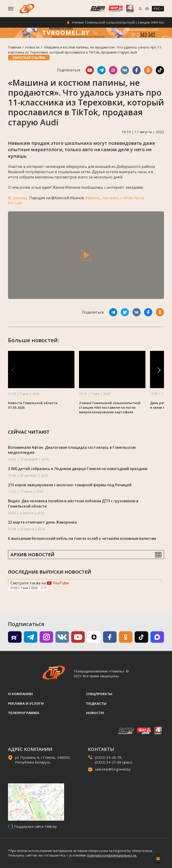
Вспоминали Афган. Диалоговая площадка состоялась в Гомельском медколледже (72, 450)
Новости (32, 47)
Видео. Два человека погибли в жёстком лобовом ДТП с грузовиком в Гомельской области (73, 504)
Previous (42, 588)
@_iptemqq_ (18, 198)
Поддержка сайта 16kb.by (35, 826)
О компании (20, 694)
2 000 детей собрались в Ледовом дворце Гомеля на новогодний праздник (78, 469)
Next (45, 588)
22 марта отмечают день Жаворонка (42, 522)
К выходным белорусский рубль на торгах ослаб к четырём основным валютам (82, 538)
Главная (15, 47)
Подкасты (96, 703)
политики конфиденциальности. (112, 855)
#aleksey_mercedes (102, 198)
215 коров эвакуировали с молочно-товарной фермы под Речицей (70, 485)
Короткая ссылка (29, 58)
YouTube (58, 583)
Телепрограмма (24, 713)
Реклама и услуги (26, 703)
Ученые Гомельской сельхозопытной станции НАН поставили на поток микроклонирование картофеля (110, 407)
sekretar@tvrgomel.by (113, 769)
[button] (159, 370)
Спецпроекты (99, 694)
